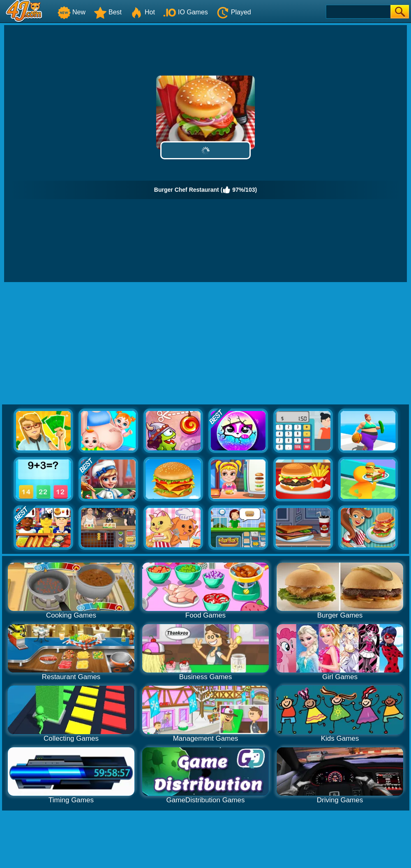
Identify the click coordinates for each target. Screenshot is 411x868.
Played (234, 12)
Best (108, 12)
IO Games (186, 12)
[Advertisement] (206, 344)
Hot (142, 12)
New (72, 12)
